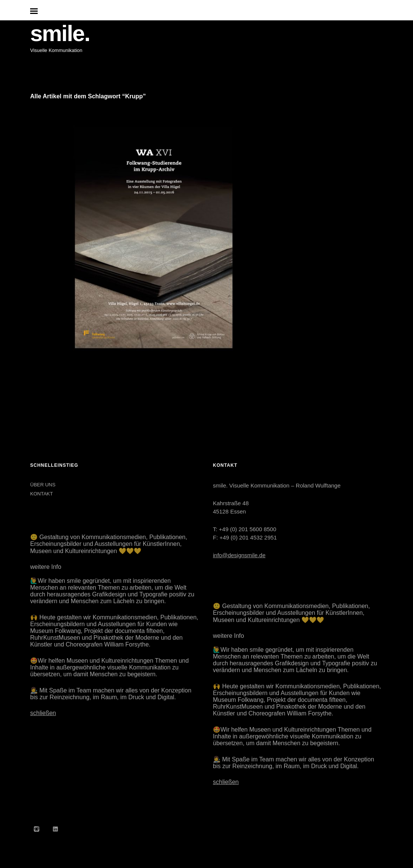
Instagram (37, 829)
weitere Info (46, 567)
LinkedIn (55, 829)
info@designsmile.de (239, 555)
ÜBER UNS (43, 485)
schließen (43, 713)
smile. (60, 33)
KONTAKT (41, 494)
